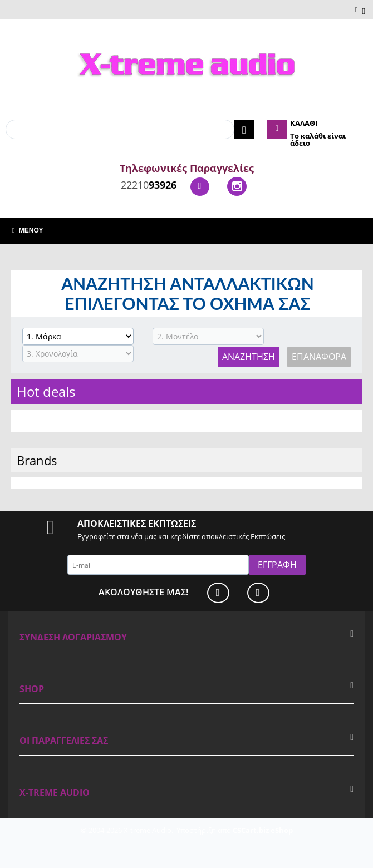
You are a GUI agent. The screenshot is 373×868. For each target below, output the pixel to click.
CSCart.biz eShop (263, 830)
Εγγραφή (277, 565)
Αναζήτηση (249, 357)
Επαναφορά (319, 357)
